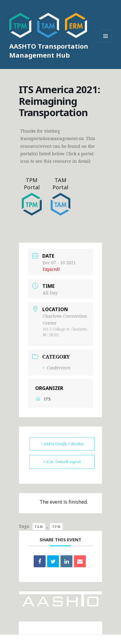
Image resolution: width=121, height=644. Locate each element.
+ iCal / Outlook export (62, 462)
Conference (57, 368)
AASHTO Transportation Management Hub (49, 50)
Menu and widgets (106, 42)
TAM (39, 527)
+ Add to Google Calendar (62, 444)
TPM (56, 527)
